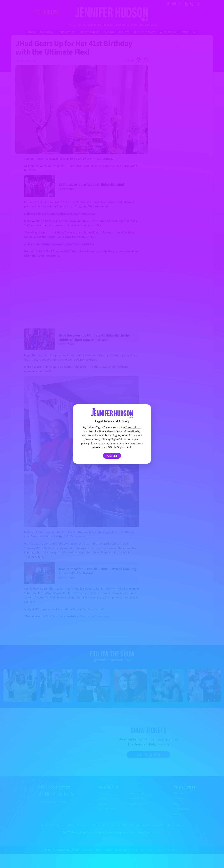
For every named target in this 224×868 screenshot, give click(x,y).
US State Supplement (119, 447)
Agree (112, 456)
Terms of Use (133, 428)
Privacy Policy (92, 439)
